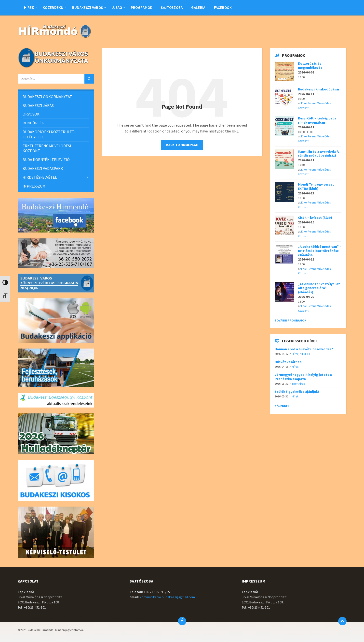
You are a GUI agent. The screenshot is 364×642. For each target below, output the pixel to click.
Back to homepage (182, 145)
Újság (117, 7)
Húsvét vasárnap (288, 362)
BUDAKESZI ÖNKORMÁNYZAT (47, 97)
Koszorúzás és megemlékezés (310, 66)
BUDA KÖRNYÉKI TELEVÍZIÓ (46, 160)
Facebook (223, 7)
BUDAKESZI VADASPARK (43, 168)
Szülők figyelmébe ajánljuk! (297, 392)
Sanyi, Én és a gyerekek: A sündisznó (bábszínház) (318, 153)
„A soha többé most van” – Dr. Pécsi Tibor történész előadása (320, 251)
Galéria (198, 7)
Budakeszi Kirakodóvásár (319, 89)
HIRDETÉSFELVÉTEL (40, 177)
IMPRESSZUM (34, 186)
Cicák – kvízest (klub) (315, 218)
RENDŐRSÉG (33, 123)
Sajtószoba (172, 7)
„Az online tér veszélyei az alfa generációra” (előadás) (319, 288)
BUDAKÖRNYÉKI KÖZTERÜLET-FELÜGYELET (49, 134)
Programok (142, 7)
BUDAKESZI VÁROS (88, 7)
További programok (290, 320)
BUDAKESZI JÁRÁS (38, 105)
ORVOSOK (31, 114)
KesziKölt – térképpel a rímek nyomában (317, 120)
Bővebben (282, 406)
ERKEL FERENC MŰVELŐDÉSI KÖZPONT (47, 148)
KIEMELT (305, 354)
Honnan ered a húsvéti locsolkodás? (304, 349)
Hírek (29, 7)
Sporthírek (298, 384)
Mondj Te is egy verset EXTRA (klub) (316, 186)
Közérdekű (53, 7)
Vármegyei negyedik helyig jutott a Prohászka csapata (303, 377)
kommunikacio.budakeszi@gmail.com (167, 597)
